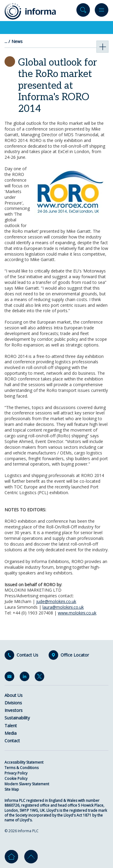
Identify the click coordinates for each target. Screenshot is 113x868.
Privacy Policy (16, 773)
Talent (11, 726)
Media (11, 733)
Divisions (13, 703)
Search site (83, 11)
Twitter (41, 678)
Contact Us (27, 655)
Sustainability (17, 718)
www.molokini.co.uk (77, 613)
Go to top (31, 857)
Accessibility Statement (24, 762)
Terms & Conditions (22, 768)
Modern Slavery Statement (27, 784)
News (17, 42)
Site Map (12, 789)
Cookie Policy (16, 779)
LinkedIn (26, 678)
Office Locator (75, 655)
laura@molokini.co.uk (63, 607)
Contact (12, 741)
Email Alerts (11, 678)
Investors (14, 710)
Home (11, 857)
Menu (102, 11)
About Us (14, 695)
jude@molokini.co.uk (56, 601)
